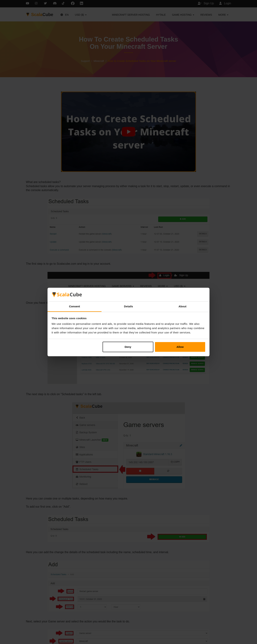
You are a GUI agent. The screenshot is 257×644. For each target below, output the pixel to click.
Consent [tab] (75, 306)
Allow (180, 347)
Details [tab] (128, 306)
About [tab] (182, 306)
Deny (128, 347)
